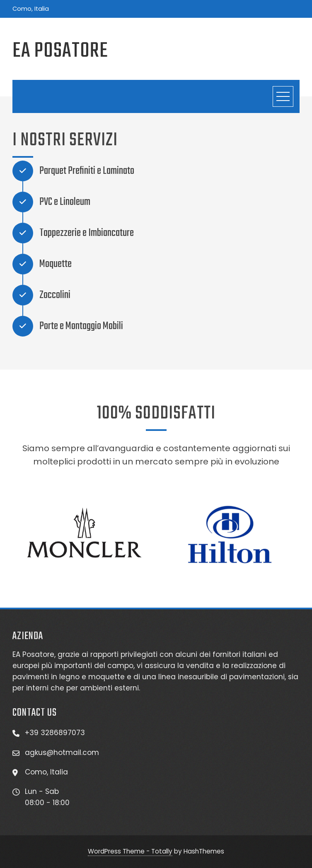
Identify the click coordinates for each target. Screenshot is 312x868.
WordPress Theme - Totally (130, 851)
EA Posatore (60, 51)
